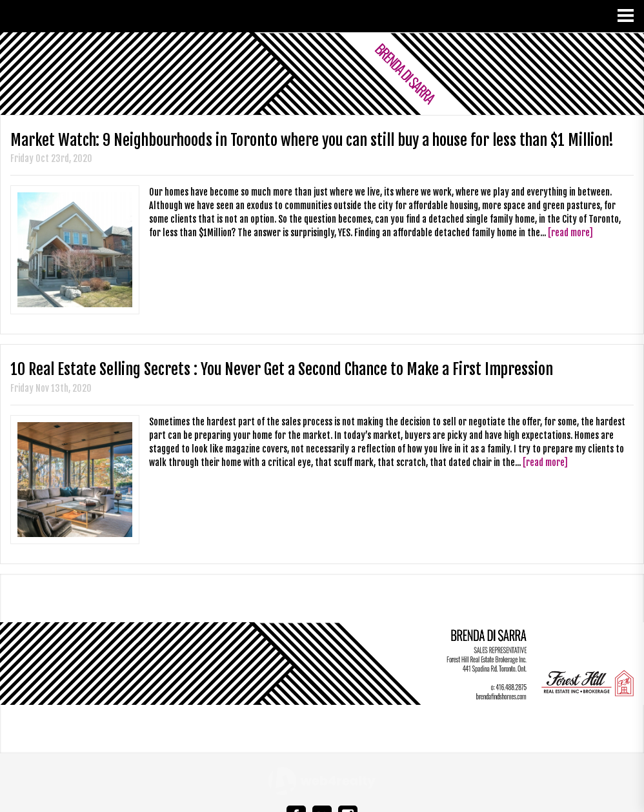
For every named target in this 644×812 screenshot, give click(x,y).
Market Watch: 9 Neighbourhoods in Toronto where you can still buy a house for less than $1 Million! (312, 140)
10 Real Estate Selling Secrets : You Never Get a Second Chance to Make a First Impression (282, 369)
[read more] (570, 233)
